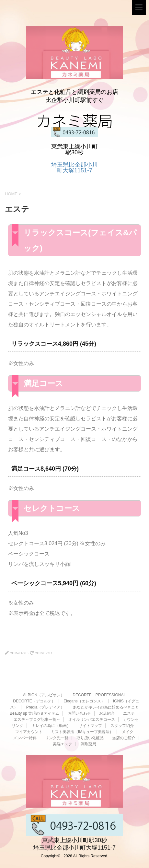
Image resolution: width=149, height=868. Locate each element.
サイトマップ (90, 726)
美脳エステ (63, 744)
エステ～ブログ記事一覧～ (37, 720)
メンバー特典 (25, 738)
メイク (128, 732)
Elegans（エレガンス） (84, 701)
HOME (11, 194)
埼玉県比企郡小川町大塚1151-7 (74, 168)
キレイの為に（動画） (51, 726)
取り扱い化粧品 (90, 738)
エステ (131, 713)
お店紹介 (107, 713)
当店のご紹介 (124, 738)
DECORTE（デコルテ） (34, 701)
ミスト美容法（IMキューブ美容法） (82, 732)
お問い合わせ (79, 713)
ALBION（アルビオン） (44, 695)
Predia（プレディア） (46, 707)
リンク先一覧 (57, 738)
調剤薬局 (88, 744)
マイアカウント (29, 732)
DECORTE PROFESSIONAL (99, 695)
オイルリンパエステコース (92, 720)
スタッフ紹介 (122, 726)
